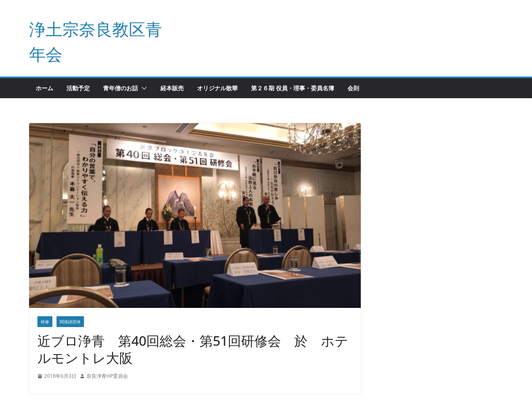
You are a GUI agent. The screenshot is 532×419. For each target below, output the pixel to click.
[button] (143, 88)
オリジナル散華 (217, 88)
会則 (353, 88)
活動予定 (78, 88)
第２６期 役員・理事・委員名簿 (293, 88)
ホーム (44, 88)
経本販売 (172, 88)
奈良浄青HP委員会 (107, 376)
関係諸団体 (70, 322)
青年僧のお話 (121, 88)
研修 (45, 322)
